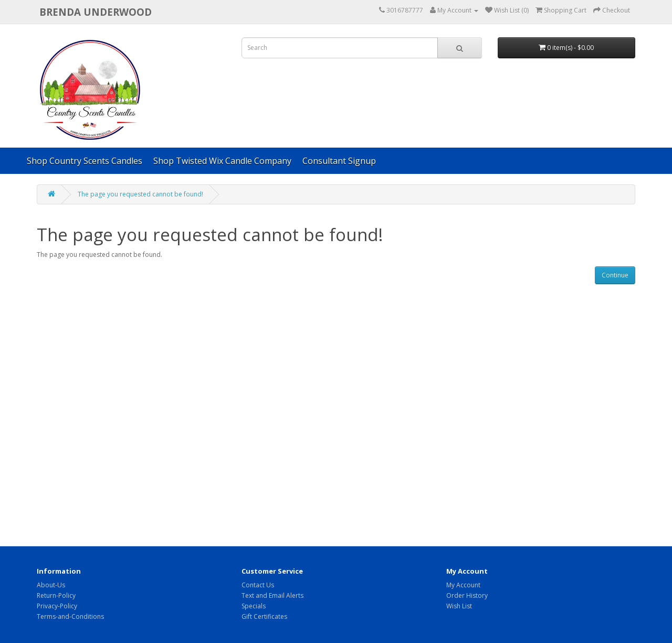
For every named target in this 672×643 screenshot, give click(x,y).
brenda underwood (96, 12)
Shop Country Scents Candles (85, 161)
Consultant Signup (339, 161)
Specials (254, 606)
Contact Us (258, 585)
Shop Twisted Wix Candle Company (222, 161)
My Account (463, 585)
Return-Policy (56, 595)
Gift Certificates (264, 616)
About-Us (51, 585)
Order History (467, 595)
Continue (615, 275)
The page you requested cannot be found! (140, 194)
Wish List (459, 606)
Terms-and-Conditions (70, 616)
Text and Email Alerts (272, 595)
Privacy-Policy (57, 606)
